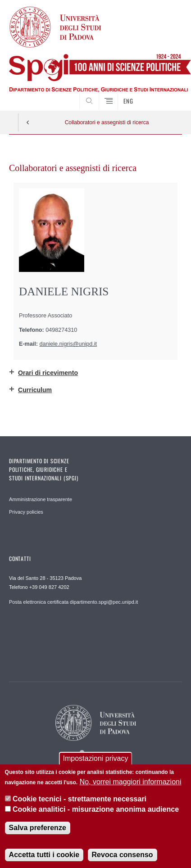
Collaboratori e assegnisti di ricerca (107, 122)
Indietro (28, 122)
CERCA (168, 94)
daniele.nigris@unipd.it (68, 344)
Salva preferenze (38, 830)
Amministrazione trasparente (41, 499)
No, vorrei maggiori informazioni (131, 784)
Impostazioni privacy (96, 761)
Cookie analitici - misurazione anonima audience (96, 811)
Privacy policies (26, 512)
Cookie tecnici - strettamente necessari (80, 801)
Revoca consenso (123, 857)
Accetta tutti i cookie (44, 857)
